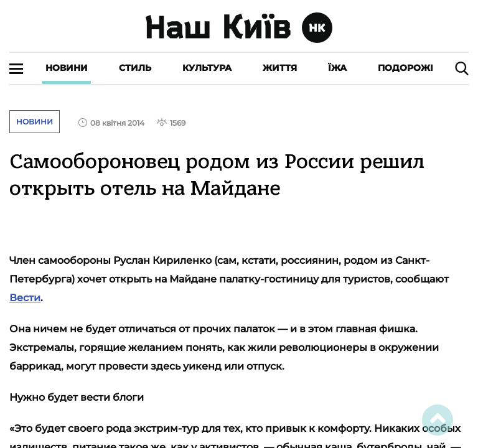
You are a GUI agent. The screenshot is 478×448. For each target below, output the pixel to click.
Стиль (135, 68)
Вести (25, 298)
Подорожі (405, 68)
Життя (280, 68)
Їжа (337, 68)
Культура (207, 68)
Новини (67, 68)
